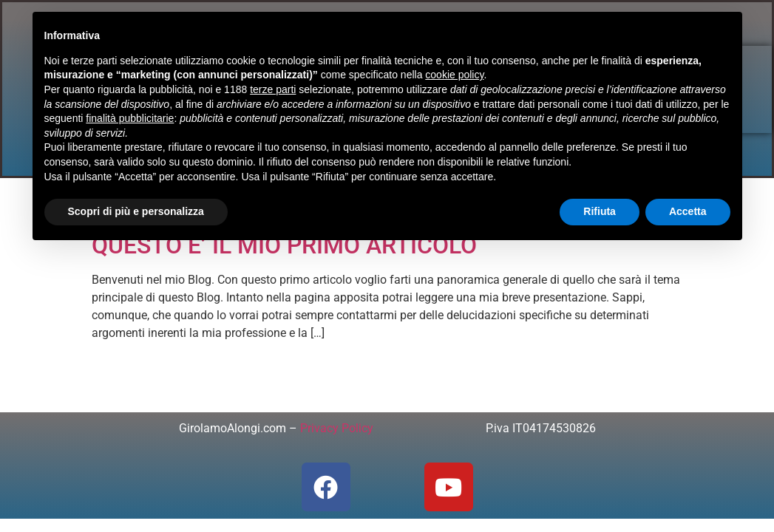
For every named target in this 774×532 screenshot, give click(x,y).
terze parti (273, 89)
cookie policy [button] (454, 75)
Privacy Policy (337, 428)
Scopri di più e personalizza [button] (136, 211)
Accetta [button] (688, 211)
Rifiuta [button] (600, 211)
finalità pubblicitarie (130, 118)
